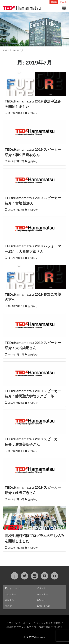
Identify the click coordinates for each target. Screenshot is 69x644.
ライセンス (42, 623)
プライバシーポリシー (21, 623)
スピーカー (10, 594)
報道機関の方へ (15, 627)
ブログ (8, 606)
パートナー (42, 594)
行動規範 (56, 623)
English (63, 2)
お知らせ (41, 600)
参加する (9, 600)
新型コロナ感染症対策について (43, 627)
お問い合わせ (43, 606)
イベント (41, 588)
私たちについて (13, 588)
